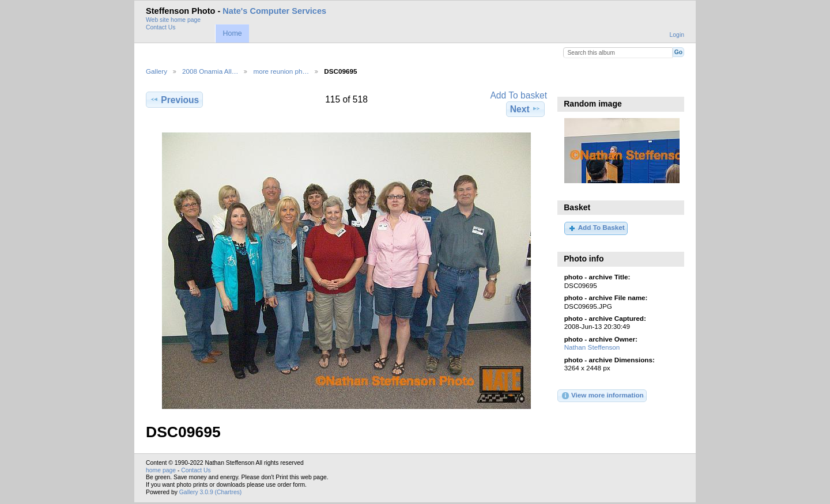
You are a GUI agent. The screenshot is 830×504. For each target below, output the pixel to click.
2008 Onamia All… (210, 71)
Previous (174, 100)
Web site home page (173, 20)
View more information (602, 396)
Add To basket (518, 95)
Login (677, 35)
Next (525, 109)
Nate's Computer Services (274, 11)
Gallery (156, 71)
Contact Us (161, 27)
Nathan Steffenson (592, 347)
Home (232, 33)
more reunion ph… (281, 71)
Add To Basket (596, 228)
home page (161, 470)
